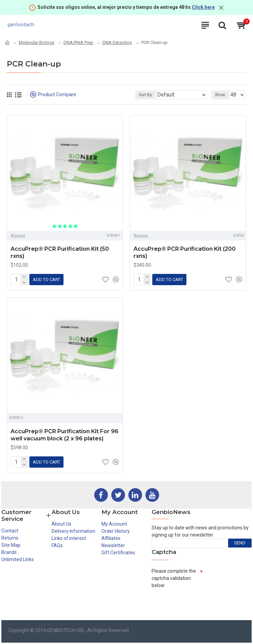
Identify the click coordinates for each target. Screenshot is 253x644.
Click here (203, 7)
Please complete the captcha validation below (174, 578)
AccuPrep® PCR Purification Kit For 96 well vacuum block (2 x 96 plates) (65, 435)
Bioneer (18, 236)
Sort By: (146, 95)
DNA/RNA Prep (78, 42)
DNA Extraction (117, 42)
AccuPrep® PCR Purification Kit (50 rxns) (60, 252)
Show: (220, 95)
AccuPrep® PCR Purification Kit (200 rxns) (185, 252)
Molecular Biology (37, 42)
